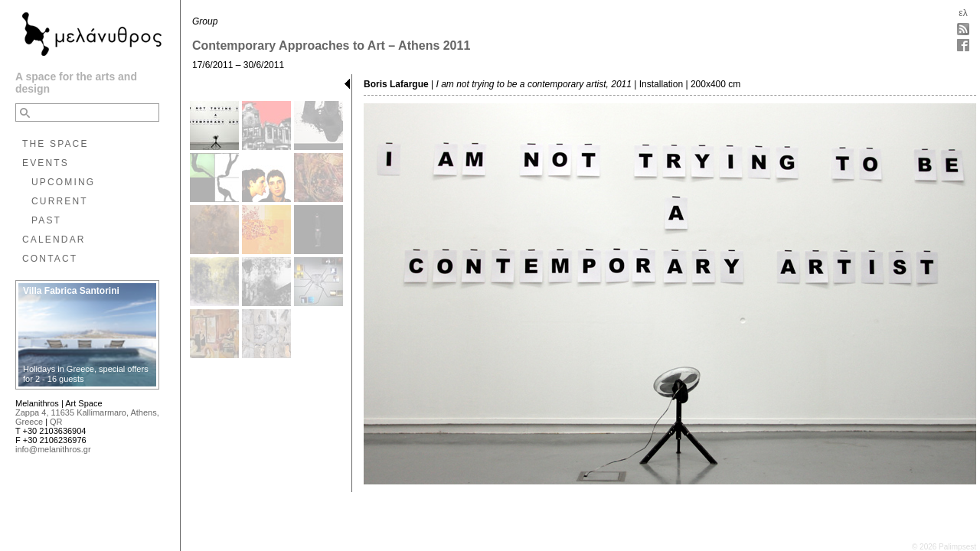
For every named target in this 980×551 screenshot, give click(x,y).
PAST (46, 220)
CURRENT (60, 201)
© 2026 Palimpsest (944, 547)
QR (56, 422)
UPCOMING (63, 182)
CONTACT (50, 259)
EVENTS (46, 163)
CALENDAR (54, 240)
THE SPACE (56, 144)
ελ (963, 13)
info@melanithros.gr (53, 449)
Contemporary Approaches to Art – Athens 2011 (331, 46)
